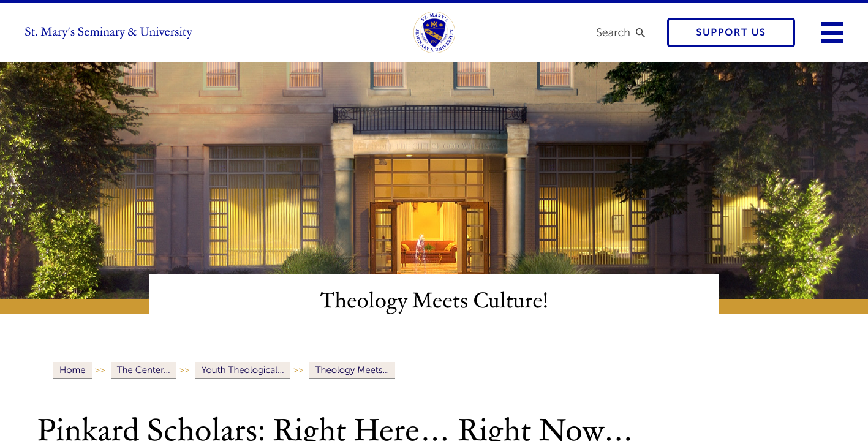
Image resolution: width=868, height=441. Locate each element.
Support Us (731, 33)
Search (613, 32)
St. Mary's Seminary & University (108, 32)
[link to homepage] (434, 32)
